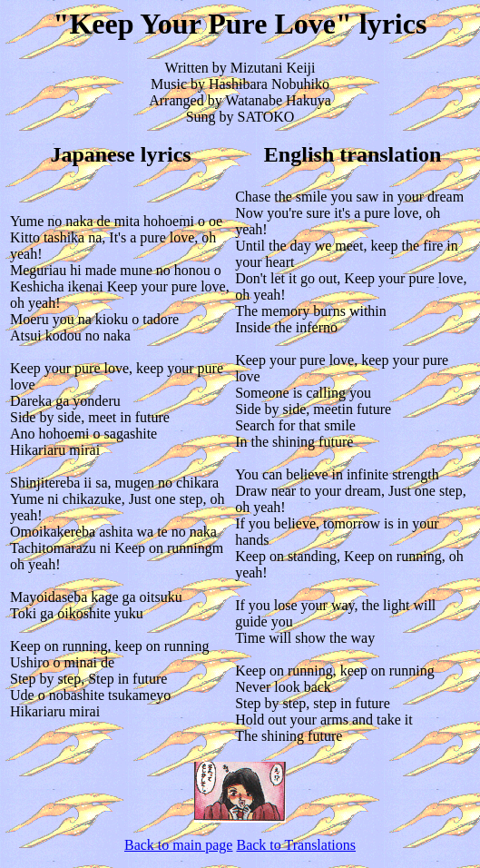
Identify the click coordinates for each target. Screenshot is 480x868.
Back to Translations (296, 845)
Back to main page (179, 845)
